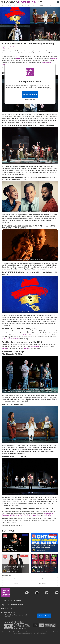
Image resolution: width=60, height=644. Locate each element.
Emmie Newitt (10, 47)
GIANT (18, 58)
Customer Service (44, 616)
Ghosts (5, 348)
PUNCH (13, 64)
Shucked (54, 58)
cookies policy (47, 88)
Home (3, 6)
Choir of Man (48, 515)
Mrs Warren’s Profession (12, 339)
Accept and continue (30, 95)
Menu (57, 1)
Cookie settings (30, 100)
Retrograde (6, 515)
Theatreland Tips (44, 584)
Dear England (35, 346)
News (16, 579)
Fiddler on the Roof (17, 515)
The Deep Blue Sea (29, 335)
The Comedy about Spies (32, 515)
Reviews (44, 579)
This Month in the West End (20, 6)
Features (16, 584)
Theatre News (9, 6)
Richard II (27, 348)
